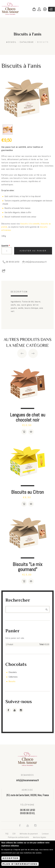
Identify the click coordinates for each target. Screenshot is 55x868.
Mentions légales (40, 837)
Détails (31, 432)
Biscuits (43, 42)
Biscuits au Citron (27, 492)
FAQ (7, 834)
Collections (13, 677)
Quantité (6, 246)
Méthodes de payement (29, 834)
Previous (22, 353)
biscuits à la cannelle (30, 224)
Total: (42, 644)
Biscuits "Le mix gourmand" (27, 567)
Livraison (45, 834)
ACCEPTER (11, 858)
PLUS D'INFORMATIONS (20, 864)
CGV (14, 834)
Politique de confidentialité (18, 837)
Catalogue (27, 42)
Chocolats (13, 672)
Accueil (12, 42)
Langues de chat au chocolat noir (28, 417)
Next (33, 353)
